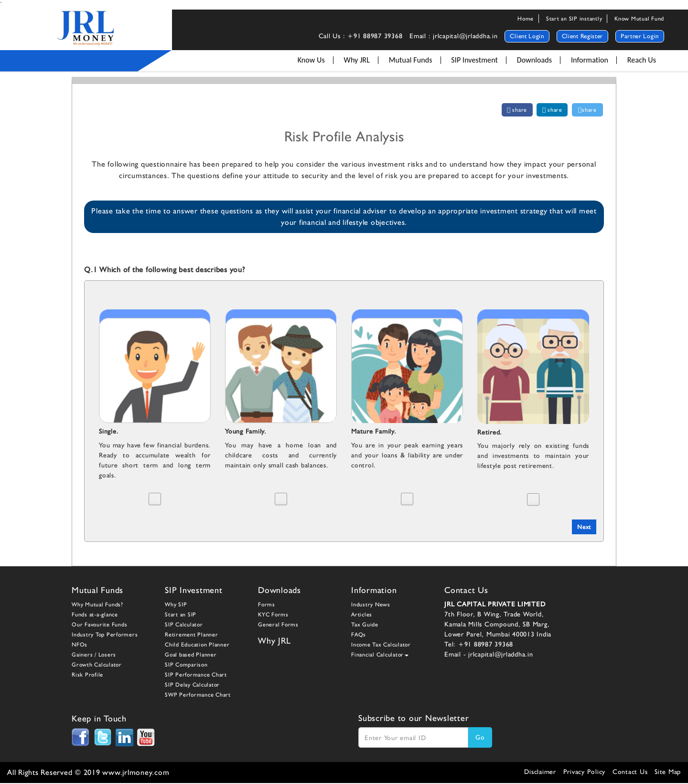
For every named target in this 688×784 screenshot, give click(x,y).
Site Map (668, 773)
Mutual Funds (411, 60)
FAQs (359, 636)
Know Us (311, 60)
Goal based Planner (191, 656)
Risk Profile (87, 676)
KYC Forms (273, 615)
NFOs (80, 646)
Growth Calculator (97, 666)
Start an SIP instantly (574, 19)
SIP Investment (474, 60)
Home (526, 19)
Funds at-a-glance (95, 615)
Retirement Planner (192, 636)
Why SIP (176, 605)
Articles (362, 615)
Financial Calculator (380, 656)
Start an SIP (181, 615)
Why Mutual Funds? (97, 605)
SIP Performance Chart (196, 676)
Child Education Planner (197, 646)
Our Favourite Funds (99, 625)
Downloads (534, 60)
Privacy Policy (585, 773)
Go (480, 738)
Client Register (583, 36)
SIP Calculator (184, 625)
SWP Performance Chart (198, 696)
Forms (267, 605)
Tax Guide (365, 625)
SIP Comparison (186, 666)
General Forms (278, 625)
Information (590, 60)
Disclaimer (540, 773)
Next (583, 527)
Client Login (527, 36)
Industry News (371, 605)
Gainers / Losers (94, 656)
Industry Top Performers (105, 636)
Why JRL (357, 60)
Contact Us (630, 773)
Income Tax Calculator (381, 646)
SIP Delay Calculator (192, 686)
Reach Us (642, 60)
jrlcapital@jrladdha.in (501, 655)
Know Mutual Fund (639, 19)
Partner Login (640, 36)
